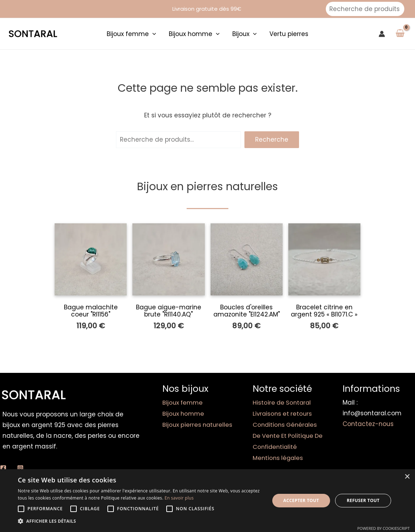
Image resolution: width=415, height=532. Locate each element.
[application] (153, 34)
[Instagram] (20, 468)
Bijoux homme (184, 413)
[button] (140, 521)
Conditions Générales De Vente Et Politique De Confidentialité (286, 435)
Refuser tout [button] (363, 500)
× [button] (407, 477)
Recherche (272, 140)
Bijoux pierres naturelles (198, 424)
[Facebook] (3, 468)
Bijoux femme (183, 402)
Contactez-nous (368, 424)
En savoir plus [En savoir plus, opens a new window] (179, 498)
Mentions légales (279, 456)
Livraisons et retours (283, 413)
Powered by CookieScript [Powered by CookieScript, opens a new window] (383, 528)
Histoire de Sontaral (283, 402)
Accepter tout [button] (301, 500)
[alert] (207, 501)
